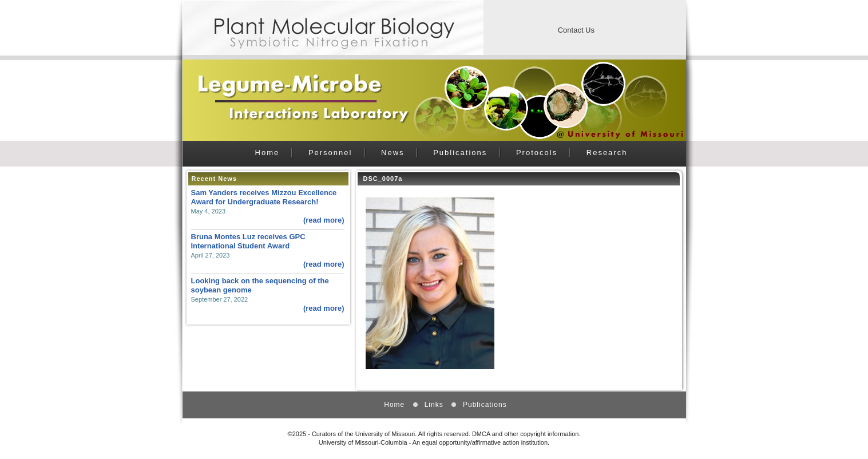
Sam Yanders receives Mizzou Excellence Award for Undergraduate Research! (264, 197)
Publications (460, 153)
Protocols (537, 153)
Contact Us (576, 30)
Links (434, 405)
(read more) (324, 220)
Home (267, 153)
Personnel (330, 153)
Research (607, 153)
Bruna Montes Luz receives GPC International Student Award (248, 241)
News (393, 153)
